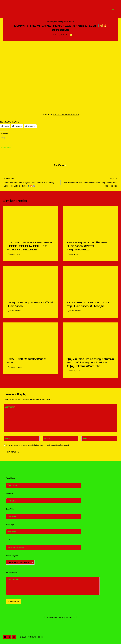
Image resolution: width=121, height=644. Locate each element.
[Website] (99, 439)
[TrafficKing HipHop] (60, 9)
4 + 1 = (9, 540)
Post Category (12, 556)
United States (69, 22)
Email (47, 439)
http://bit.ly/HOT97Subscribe (66, 114)
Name (8, 439)
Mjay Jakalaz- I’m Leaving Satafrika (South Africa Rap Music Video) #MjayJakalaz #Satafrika (90, 363)
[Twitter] (9, 637)
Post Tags (10, 525)
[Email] (61, 439)
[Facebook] (5, 637)
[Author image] (50, 35)
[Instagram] (14, 637)
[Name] (22, 439)
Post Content (12, 572)
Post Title (10, 509)
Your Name (11, 478)
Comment (10, 407)
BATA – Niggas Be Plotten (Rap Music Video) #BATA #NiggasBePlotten (87, 246)
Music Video (6, 147)
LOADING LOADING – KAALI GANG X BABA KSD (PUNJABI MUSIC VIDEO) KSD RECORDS (29, 246)
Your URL (10, 494)
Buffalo (50, 22)
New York (58, 22)
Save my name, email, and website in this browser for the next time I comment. (38, 445)
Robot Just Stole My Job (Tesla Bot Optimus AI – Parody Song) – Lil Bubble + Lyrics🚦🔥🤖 (31, 182)
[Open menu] (113, 9)
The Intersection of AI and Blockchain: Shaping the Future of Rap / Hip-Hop (90, 182)
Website (86, 439)
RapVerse (68, 35)
